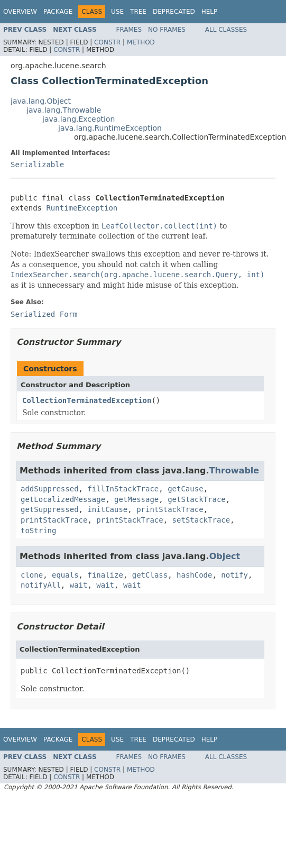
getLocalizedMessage (63, 499)
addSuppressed (50, 489)
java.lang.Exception (79, 119)
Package (58, 12)
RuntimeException (82, 208)
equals (65, 575)
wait (79, 585)
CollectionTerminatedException (87, 400)
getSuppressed (50, 509)
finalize (105, 575)
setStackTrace (201, 520)
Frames (129, 30)
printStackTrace (170, 509)
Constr (107, 42)
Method (141, 42)
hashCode (194, 575)
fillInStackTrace (123, 489)
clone (32, 575)
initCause (107, 509)
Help (210, 12)
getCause (185, 489)
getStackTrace (197, 499)
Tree (138, 12)
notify (234, 575)
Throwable (234, 470)
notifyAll (41, 585)
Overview (20, 12)
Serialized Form (44, 314)
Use (117, 12)
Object (225, 556)
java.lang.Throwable (64, 110)
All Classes (226, 30)
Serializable (37, 165)
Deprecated (174, 12)
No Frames (167, 30)
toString (38, 531)
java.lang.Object (41, 101)
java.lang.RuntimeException (110, 128)
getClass (150, 575)
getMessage (136, 499)
